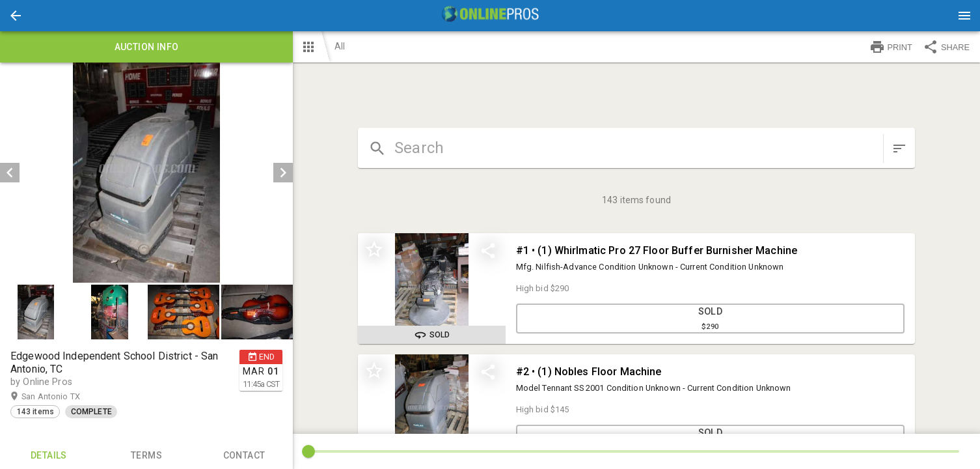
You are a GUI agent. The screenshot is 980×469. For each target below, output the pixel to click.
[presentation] (490, 16)
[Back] (16, 16)
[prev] (10, 173)
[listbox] (146, 173)
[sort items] (899, 149)
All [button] (340, 46)
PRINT (891, 47)
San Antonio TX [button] (63, 397)
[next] (283, 173)
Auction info (146, 47)
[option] (146, 173)
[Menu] (964, 16)
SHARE (946, 47)
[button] (16, 16)
